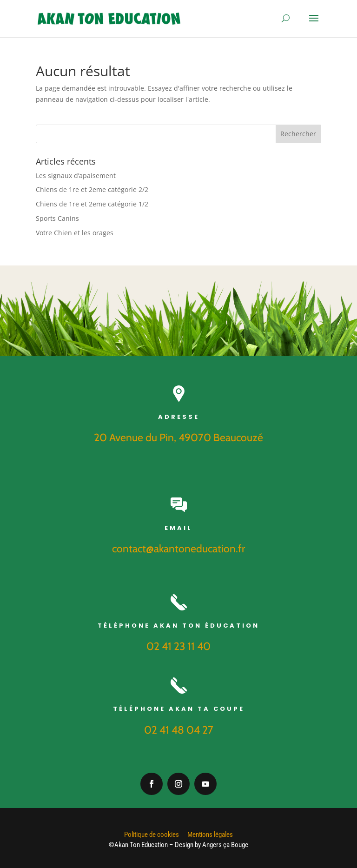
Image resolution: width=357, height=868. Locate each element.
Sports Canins (57, 218)
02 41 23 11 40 (178, 646)
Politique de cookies (152, 835)
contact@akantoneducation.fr (178, 549)
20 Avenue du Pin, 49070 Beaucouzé (178, 437)
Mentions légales (210, 835)
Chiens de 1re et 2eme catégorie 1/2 (92, 204)
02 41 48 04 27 (179, 730)
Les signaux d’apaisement (76, 176)
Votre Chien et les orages (75, 233)
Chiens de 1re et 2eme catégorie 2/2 (92, 189)
